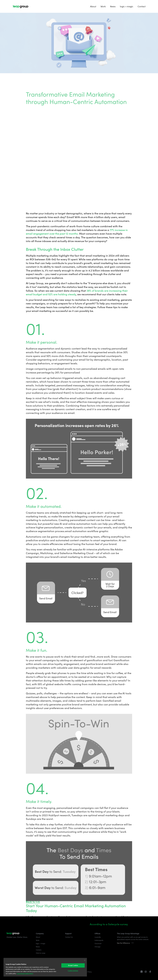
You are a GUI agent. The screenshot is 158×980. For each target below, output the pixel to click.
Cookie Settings (73, 971)
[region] (45, 967)
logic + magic (127, 6)
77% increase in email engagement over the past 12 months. (77, 705)
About (93, 6)
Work (103, 6)
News (113, 6)
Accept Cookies (73, 965)
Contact (142, 6)
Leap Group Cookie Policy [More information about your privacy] (25, 974)
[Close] (85, 960)
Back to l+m (33, 902)
